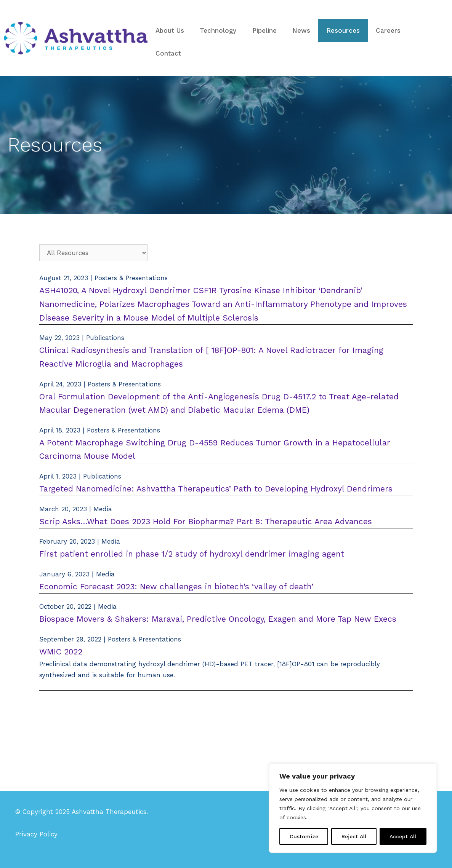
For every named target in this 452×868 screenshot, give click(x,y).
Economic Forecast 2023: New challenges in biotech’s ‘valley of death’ (176, 586)
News (301, 30)
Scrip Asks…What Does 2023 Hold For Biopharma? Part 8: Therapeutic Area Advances (206, 521)
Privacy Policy (36, 834)
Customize (304, 836)
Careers (388, 30)
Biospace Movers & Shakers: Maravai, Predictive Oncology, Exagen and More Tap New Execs (218, 619)
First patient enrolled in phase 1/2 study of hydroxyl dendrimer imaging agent (192, 554)
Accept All (403, 836)
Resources (343, 30)
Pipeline (264, 30)
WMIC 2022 (61, 652)
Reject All (354, 836)
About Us (170, 30)
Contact (168, 53)
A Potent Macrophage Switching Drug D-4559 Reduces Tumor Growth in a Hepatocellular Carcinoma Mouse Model (215, 449)
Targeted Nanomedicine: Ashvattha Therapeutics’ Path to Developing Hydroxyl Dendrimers (216, 489)
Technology (218, 30)
